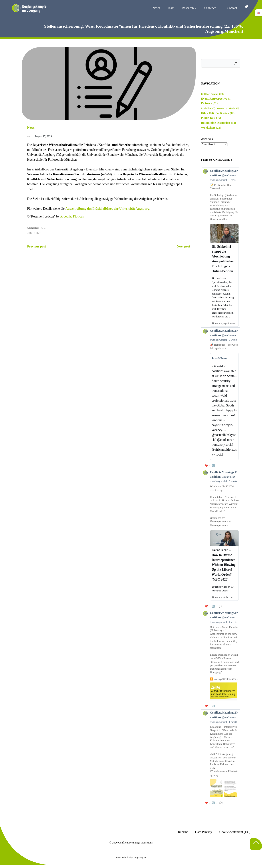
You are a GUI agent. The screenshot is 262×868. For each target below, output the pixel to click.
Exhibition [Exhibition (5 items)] (208, 108)
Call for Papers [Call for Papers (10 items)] (212, 94)
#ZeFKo (218, 658)
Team (171, 8)
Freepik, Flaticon (72, 216)
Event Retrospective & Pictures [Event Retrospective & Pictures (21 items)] (216, 101)
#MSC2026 (228, 487)
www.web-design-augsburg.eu (131, 858)
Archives (207, 139)
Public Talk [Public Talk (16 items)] (211, 118)
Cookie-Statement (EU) (235, 832)
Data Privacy (204, 832)
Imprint (183, 832)
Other (38, 233)
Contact (232, 8)
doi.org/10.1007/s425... (226, 679)
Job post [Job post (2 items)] (222, 108)
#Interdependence (219, 504)
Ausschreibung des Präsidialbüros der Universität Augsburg (107, 209)
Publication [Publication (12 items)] (225, 113)
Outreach (212, 8)
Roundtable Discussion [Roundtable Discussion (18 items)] (219, 123)
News (156, 8)
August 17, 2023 (41, 136)
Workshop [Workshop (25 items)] (211, 128)
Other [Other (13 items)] (207, 113)
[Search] (236, 63)
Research (189, 8)
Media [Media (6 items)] (234, 108)
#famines (227, 637)
